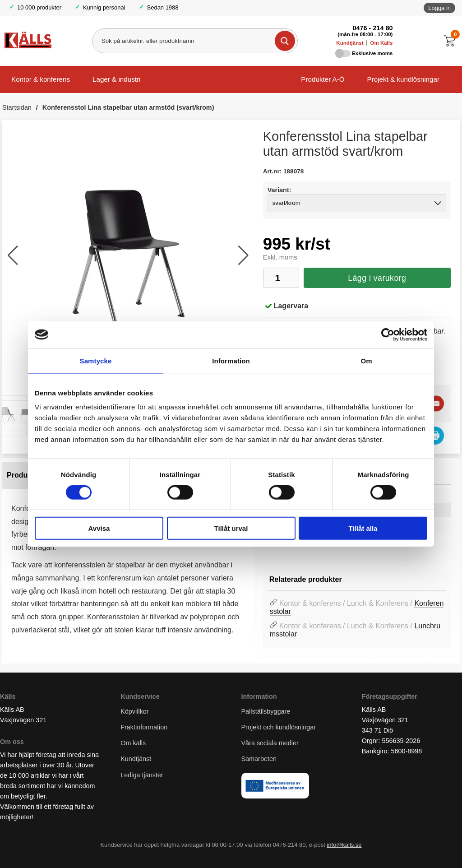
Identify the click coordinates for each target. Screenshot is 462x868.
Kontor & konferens (41, 79)
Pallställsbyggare (266, 711)
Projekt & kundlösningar (403, 79)
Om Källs (381, 43)
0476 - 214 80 (373, 28)
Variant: (280, 190)
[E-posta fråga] (436, 403)
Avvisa (99, 528)
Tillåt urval (231, 528)
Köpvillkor (134, 711)
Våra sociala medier (270, 743)
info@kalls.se (344, 845)
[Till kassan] (452, 41)
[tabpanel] (128, 556)
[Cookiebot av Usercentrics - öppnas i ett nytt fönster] (388, 334)
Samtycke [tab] (96, 360)
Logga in (439, 8)
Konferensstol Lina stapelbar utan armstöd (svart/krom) (128, 107)
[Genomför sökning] (285, 41)
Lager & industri (116, 79)
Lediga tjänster (142, 775)
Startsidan (17, 107)
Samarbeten (260, 759)
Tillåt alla (363, 528)
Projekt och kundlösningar (279, 727)
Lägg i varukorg (377, 278)
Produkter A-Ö (323, 79)
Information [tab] (231, 360)
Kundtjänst (350, 43)
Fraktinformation (144, 727)
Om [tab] (366, 360)
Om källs (133, 743)
